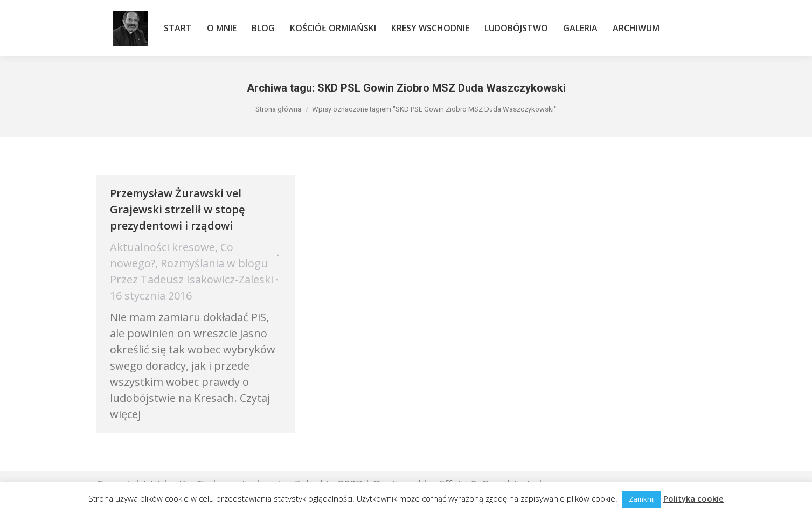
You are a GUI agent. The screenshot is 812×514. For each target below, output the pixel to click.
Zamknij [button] (642, 499)
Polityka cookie (693, 498)
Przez (192, 279)
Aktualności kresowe (162, 247)
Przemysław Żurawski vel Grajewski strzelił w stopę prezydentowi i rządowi (178, 209)
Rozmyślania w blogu (214, 263)
